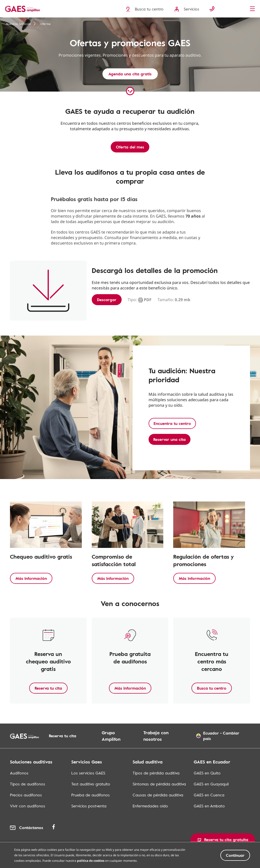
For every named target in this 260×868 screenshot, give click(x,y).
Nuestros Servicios (21, 24)
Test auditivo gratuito (91, 784)
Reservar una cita (170, 439)
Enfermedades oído (150, 806)
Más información (31, 578)
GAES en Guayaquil (211, 784)
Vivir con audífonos (28, 806)
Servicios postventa (89, 806)
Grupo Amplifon (111, 736)
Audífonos (19, 773)
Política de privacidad (33, 849)
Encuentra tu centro (172, 423)
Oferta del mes (130, 147)
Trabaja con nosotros (156, 736)
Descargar (107, 300)
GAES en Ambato (209, 806)
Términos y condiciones (135, 849)
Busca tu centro (212, 688)
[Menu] (254, 9)
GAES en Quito (207, 773)
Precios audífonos (26, 795)
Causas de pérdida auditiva (158, 795)
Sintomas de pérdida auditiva (159, 784)
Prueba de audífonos (90, 795)
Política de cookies (84, 849)
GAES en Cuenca (209, 795)
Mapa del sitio (182, 849)
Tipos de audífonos (28, 784)
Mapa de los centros (227, 849)
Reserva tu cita (48, 688)
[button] (223, 840)
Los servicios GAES (88, 773)
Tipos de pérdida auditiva (156, 773)
